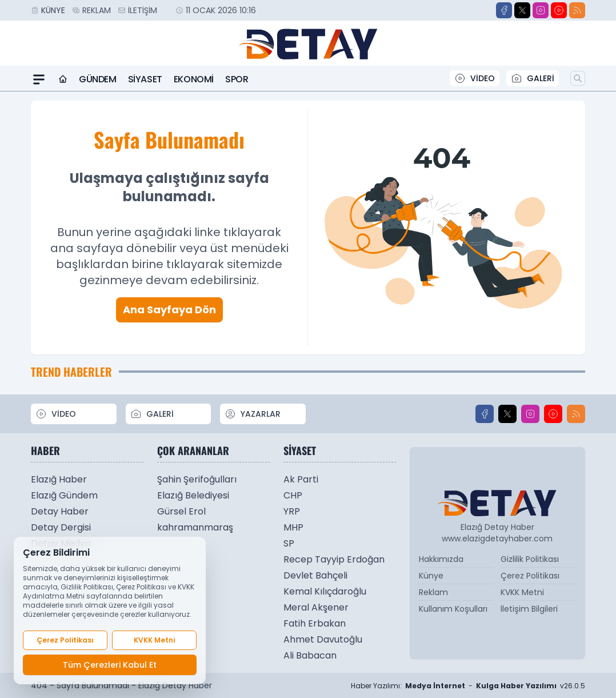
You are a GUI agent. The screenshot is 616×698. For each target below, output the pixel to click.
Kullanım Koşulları (453, 609)
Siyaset (145, 79)
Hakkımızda (441, 559)
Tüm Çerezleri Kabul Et (110, 665)
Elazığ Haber (59, 479)
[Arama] (578, 78)
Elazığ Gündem (64, 495)
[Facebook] (504, 10)
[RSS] (577, 10)
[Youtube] (559, 10)
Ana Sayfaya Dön (169, 310)
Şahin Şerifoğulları (197, 479)
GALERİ (533, 78)
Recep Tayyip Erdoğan (334, 559)
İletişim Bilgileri (529, 609)
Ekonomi (194, 79)
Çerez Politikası (530, 576)
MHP (293, 527)
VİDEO (475, 78)
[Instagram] (541, 10)
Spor (237, 79)
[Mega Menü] (39, 79)
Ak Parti (301, 479)
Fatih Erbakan (315, 623)
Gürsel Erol (181, 511)
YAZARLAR (253, 414)
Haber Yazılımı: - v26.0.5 (468, 686)
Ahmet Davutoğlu (323, 639)
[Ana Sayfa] (63, 79)
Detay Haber (60, 511)
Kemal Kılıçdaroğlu (325, 591)
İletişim (143, 10)
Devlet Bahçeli (315, 575)
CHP (293, 495)
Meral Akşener (316, 607)
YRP (292, 511)
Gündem (98, 79)
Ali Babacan (310, 655)
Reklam (97, 10)
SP (289, 543)
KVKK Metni (522, 592)
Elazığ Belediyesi (193, 495)
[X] (522, 10)
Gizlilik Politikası (530, 559)
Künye (53, 10)
